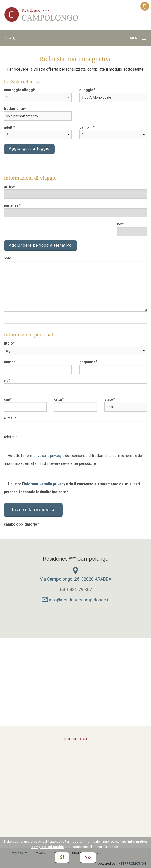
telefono (11, 437)
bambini (86, 127)
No (88, 857)
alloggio (86, 90)
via (6, 381)
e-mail (9, 418)
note (7, 258)
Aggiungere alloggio (29, 148)
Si (62, 857)
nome (9, 362)
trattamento (14, 109)
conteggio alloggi (19, 90)
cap (7, 399)
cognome (87, 362)
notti (121, 224)
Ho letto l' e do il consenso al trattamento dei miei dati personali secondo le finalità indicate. (72, 488)
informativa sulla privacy (42, 456)
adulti (9, 127)
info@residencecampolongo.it (76, 600)
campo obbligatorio (21, 524)
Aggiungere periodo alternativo (40, 245)
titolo (8, 343)
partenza (11, 205)
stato (109, 399)
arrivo (9, 187)
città (58, 399)
